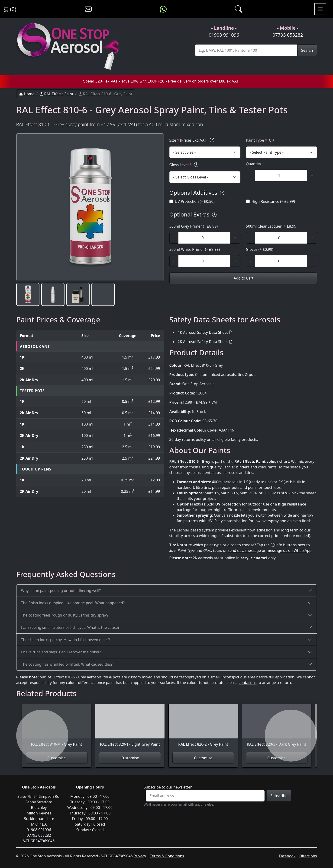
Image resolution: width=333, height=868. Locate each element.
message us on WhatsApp (289, 550)
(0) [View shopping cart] (10, 9)
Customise (57, 758)
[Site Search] (246, 50)
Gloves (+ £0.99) (260, 249)
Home (27, 94)
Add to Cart (243, 278)
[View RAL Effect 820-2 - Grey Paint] (203, 728)
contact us (247, 683)
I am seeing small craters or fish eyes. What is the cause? (70, 627)
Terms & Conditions (167, 856)
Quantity (255, 164)
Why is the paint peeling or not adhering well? (61, 591)
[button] (28, 294)
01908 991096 (224, 35)
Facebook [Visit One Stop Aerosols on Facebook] (287, 856)
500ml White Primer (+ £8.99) (195, 249)
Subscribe (279, 796)
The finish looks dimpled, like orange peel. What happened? (73, 603)
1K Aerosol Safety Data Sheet (203, 332)
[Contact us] (88, 9)
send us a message (244, 550)
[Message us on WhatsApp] (163, 9)
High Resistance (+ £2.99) (273, 201)
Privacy (140, 856)
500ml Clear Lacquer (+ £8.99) (272, 226)
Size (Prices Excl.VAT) (192, 140)
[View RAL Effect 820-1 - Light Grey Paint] (130, 728)
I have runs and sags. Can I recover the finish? (61, 652)
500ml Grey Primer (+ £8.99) (194, 226)
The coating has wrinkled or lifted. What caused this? (67, 664)
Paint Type (261, 140)
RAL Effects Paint (56, 94)
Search (307, 50)
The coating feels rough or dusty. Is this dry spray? (65, 615)
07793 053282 (288, 35)
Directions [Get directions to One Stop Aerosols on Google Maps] (308, 856)
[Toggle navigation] (320, 9)
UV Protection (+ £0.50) (195, 201)
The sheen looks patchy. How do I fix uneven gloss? (66, 640)
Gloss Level (185, 165)
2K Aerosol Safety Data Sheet (203, 342)
